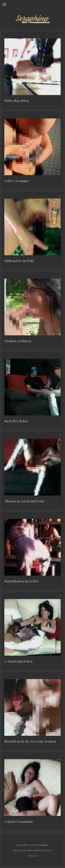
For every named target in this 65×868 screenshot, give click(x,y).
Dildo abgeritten (17, 101)
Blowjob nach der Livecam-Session (30, 741)
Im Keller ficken (16, 421)
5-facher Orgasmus (19, 822)
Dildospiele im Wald (19, 261)
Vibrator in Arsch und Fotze (25, 501)
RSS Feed (32, 856)
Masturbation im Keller (22, 581)
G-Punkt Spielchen (18, 661)
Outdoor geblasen (18, 341)
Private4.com (45, 850)
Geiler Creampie (17, 181)
